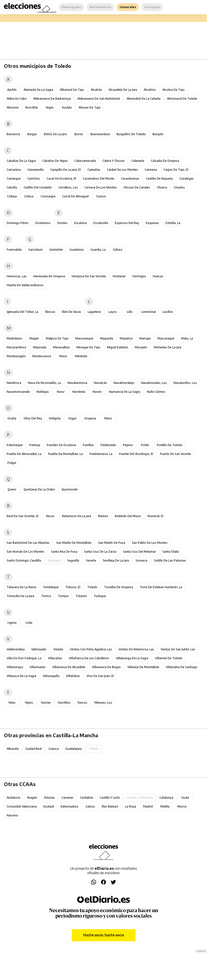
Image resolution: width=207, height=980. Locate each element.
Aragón (32, 798)
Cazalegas (187, 179)
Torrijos (63, 596)
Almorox (13, 107)
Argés (50, 107)
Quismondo (70, 489)
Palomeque (15, 445)
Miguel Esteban (118, 347)
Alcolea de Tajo (173, 90)
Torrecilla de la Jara (20, 596)
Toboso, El (73, 587)
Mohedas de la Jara (168, 347)
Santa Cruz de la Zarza (100, 552)
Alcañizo (150, 90)
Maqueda (107, 338)
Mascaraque (166, 338)
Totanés (81, 596)
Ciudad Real (34, 749)
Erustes (62, 223)
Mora (63, 356)
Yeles (12, 703)
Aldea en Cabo (17, 99)
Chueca (162, 187)
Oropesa (90, 418)
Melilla (165, 806)
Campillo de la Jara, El (66, 170)
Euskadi (49, 806)
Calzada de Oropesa (165, 161)
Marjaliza (126, 338)
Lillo (130, 312)
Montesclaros (42, 356)
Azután (67, 107)
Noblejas (43, 392)
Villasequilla (51, 676)
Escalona (80, 223)
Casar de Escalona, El (61, 179)
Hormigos (139, 276)
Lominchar (149, 312)
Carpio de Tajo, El (176, 170)
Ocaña (12, 418)
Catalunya (166, 798)
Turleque (100, 596)
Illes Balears (110, 806)
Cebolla (12, 187)
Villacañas (55, 658)
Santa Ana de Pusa (64, 552)
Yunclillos (64, 703)
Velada (58, 649)
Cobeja (12, 196)
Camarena (14, 170)
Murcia (182, 806)
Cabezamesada (85, 161)
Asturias (49, 798)
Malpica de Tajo (57, 338)
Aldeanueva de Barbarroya (52, 99)
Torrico (46, 596)
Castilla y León (110, 798)
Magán (34, 338)
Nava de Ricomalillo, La (44, 383)
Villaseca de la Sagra (21, 676)
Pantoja (35, 445)
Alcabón (96, 90)
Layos (113, 312)
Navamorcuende (18, 392)
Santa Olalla (171, 552)
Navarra (12, 815)
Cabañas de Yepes (55, 161)
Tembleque (51, 587)
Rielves (103, 516)
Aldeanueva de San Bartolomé (99, 99)
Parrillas (88, 445)
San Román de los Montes (26, 552)
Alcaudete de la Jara (123, 90)
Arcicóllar (32, 107)
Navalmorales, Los (154, 383)
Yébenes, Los (103, 703)
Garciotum (35, 250)
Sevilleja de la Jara (116, 560)
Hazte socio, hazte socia (104, 935)
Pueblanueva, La (101, 454)
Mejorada (40, 347)
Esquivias (152, 223)
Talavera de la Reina (21, 587)
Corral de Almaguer (76, 196)
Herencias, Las (17, 276)
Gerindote (56, 250)
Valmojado (39, 649)
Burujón (158, 134)
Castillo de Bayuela (159, 179)
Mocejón (141, 347)
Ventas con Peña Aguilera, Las (91, 649)
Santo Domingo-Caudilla (24, 560)
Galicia (90, 806)
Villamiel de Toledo (169, 658)
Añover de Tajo (90, 107)
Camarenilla (35, 170)
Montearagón (16, 356)
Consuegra (48, 196)
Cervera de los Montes (101, 187)
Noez (61, 392)
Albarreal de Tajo (72, 90)
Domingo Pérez (18, 223)
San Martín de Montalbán (74, 543)
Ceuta (185, 798)
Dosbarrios (43, 223)
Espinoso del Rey (127, 223)
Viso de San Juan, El (100, 676)
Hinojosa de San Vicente (89, 276)
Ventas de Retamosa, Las (136, 649)
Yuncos (82, 703)
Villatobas (73, 676)
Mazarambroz (17, 347)
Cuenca (54, 749)
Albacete (13, 749)
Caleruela (138, 161)
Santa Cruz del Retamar (139, 552)
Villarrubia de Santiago (182, 667)
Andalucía (13, 798)
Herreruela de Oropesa (49, 276)
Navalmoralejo (124, 383)
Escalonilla (101, 223)
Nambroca (14, 383)
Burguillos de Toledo (131, 134)
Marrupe (145, 338)
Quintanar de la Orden (39, 489)
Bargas (32, 134)
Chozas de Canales (137, 187)
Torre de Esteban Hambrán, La (161, 587)
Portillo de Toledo (170, 445)
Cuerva (101, 196)
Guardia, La (98, 250)
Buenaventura (100, 134)
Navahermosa (77, 383)
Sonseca (141, 560)
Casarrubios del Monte (99, 179)
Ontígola (55, 418)
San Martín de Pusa (112, 543)
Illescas (50, 312)
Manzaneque (84, 338)
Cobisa (29, 196)
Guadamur (77, 250)
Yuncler (46, 703)
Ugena (12, 623)
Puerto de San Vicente (175, 454)
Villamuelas (38, 667)
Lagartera (94, 312)
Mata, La (187, 338)
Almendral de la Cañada (144, 99)
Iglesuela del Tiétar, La (22, 312)
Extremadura (69, 806)
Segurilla (73, 560)
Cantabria (87, 798)
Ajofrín (12, 90)
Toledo (92, 587)
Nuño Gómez (156, 392)
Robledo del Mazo (128, 516)
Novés (97, 392)
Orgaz (72, 418)
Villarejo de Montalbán (143, 667)
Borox (79, 134)
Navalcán (100, 383)
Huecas (158, 276)
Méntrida (81, 356)
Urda (29, 623)
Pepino (128, 445)
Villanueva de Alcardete (69, 667)
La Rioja (130, 806)
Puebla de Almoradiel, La (24, 454)
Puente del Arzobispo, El (136, 454)
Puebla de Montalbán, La (65, 454)
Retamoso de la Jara (77, 516)
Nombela (79, 392)
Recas (50, 516)
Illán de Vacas (71, 312)
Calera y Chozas (114, 161)
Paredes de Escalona (61, 445)
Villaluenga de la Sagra (132, 658)
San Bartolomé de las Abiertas (28, 543)
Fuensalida (14, 250)
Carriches (34, 179)
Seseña (91, 560)
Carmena (151, 170)
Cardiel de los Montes (122, 170)
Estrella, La (173, 223)
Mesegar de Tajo (88, 347)
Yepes (29, 703)
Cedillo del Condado (38, 187)
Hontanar (119, 276)
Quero (12, 489)
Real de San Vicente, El (23, 516)
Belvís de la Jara (55, 134)
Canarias (68, 798)
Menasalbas (61, 347)
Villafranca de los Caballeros (89, 658)
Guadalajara (74, 749)
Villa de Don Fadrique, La (24, 658)
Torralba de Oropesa (119, 587)
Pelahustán (108, 445)
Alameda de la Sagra (38, 90)
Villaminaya (15, 667)
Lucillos (168, 312)
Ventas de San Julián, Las (178, 649)
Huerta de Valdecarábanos (25, 285)
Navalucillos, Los (185, 383)
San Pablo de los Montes (150, 543)
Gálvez (118, 250)
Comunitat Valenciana (22, 806)
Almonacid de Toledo (182, 99)
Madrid (148, 806)
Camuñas (94, 170)
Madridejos (14, 338)
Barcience (13, 134)
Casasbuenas (130, 179)
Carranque (14, 179)
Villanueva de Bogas (106, 667)
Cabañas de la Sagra (21, 161)
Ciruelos (179, 187)
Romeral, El (155, 516)
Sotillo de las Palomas (170, 560)
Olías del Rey (33, 418)
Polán (145, 445)
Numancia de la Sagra (125, 392)
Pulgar (12, 463)
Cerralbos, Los (68, 187)
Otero (108, 418)
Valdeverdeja (16, 649)
